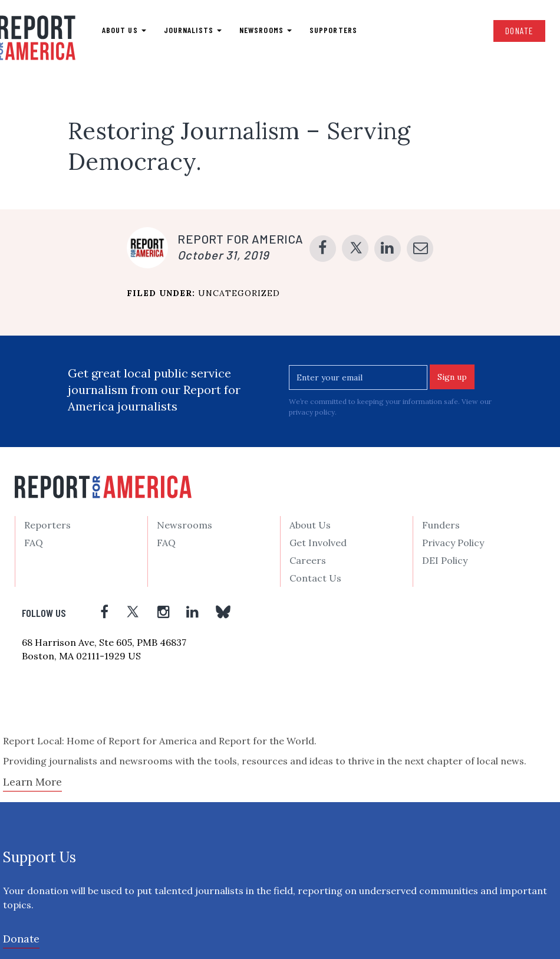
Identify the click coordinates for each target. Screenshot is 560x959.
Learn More (32, 782)
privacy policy (312, 412)
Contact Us (315, 578)
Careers (308, 560)
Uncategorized (239, 293)
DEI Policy (445, 560)
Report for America (240, 239)
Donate (519, 30)
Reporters (47, 525)
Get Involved (318, 543)
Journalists (193, 30)
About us (124, 30)
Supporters (333, 30)
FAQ (34, 543)
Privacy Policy (453, 543)
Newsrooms (266, 30)
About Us (310, 525)
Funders (441, 525)
